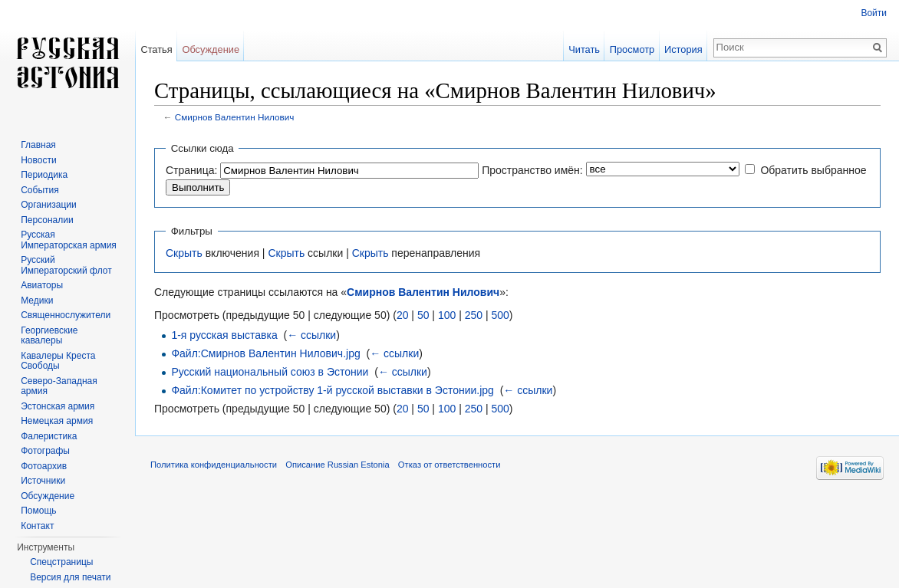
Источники (43, 481)
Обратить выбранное (813, 170)
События (40, 190)
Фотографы (45, 451)
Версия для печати (70, 577)
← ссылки (311, 335)
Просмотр (632, 49)
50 (423, 315)
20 (403, 315)
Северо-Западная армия (59, 386)
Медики (37, 301)
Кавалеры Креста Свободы (58, 361)
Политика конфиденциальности (214, 465)
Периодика (44, 175)
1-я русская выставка (224, 335)
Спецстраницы (61, 562)
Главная (38, 145)
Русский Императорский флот (66, 265)
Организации (49, 205)
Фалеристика (49, 436)
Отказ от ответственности (449, 465)
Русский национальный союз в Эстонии (270, 372)
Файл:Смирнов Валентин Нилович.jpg (265, 353)
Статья (156, 49)
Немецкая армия (57, 421)
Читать (584, 49)
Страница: (191, 170)
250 (474, 315)
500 (500, 315)
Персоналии (47, 220)
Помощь (38, 511)
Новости (38, 160)
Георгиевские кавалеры (49, 336)
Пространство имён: (532, 170)
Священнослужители (66, 315)
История (683, 49)
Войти (874, 13)
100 (447, 315)
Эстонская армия (58, 406)
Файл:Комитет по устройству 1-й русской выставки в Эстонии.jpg (333, 390)
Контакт (37, 526)
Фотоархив (44, 466)
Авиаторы (42, 285)
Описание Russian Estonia (337, 465)
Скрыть (184, 253)
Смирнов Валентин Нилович (235, 117)
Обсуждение (211, 49)
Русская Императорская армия (69, 240)
